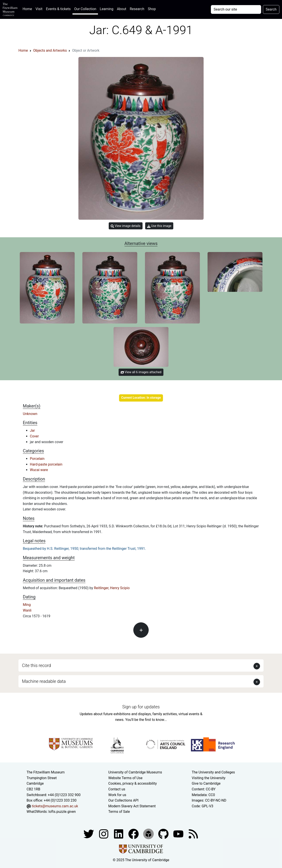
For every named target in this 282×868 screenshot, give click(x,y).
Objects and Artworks (50, 50)
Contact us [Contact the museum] (117, 789)
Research (137, 9)
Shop (152, 9)
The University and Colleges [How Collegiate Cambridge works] (213, 772)
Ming (27, 605)
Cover (34, 436)
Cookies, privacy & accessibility (133, 783)
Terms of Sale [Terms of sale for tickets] (119, 812)
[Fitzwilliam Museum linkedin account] (134, 834)
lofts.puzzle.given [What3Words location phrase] (62, 812)
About (122, 9)
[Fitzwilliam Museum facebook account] (119, 834)
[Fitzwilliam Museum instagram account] (104, 834)
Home (28, 8)
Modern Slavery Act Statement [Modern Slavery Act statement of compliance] (132, 806)
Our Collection (85, 9)
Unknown (30, 414)
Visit (39, 9)
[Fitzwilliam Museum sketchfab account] (149, 834)
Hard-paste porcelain (46, 464)
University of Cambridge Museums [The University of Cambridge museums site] (135, 772)
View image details (126, 226)
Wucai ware (39, 470)
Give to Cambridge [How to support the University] (206, 783)
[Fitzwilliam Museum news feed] (193, 834)
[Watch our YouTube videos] (179, 834)
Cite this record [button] (36, 665)
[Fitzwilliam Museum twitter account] (89, 834)
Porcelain (37, 459)
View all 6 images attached (141, 372)
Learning (107, 9)
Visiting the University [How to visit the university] (209, 778)
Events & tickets (58, 9)
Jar (32, 430)
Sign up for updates (141, 707)
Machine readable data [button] (44, 681)
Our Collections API (123, 800)
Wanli (27, 610)
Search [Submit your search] (271, 9)
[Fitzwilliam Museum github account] (164, 834)
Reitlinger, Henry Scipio (112, 588)
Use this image (159, 226)
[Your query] (236, 9)
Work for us (117, 795)
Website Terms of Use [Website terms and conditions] (125, 778)
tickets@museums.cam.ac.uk (55, 806)
